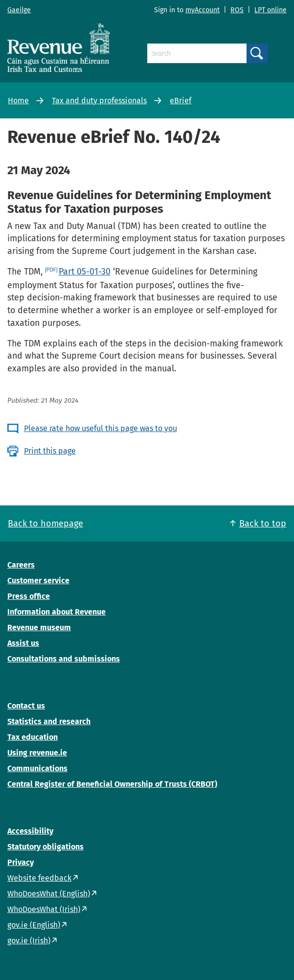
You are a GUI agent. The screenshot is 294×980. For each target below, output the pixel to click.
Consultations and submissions (64, 659)
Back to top (263, 524)
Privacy (21, 862)
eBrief (181, 101)
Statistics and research (49, 721)
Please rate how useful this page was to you (101, 428)
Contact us (26, 706)
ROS (237, 10)
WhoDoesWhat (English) (49, 894)
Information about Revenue (57, 612)
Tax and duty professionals (99, 101)
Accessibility (30, 831)
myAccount (203, 10)
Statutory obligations (45, 847)
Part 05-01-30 (85, 272)
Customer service (38, 581)
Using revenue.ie (37, 753)
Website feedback (39, 878)
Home (18, 101)
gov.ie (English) (34, 925)
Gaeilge (19, 10)
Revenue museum (39, 627)
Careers (21, 565)
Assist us (23, 643)
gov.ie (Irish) (29, 941)
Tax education (33, 737)
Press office (29, 596)
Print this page (50, 451)
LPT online (271, 10)
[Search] (197, 53)
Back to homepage (45, 524)
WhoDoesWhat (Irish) (44, 909)
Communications (37, 768)
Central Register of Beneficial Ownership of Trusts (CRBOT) (112, 784)
